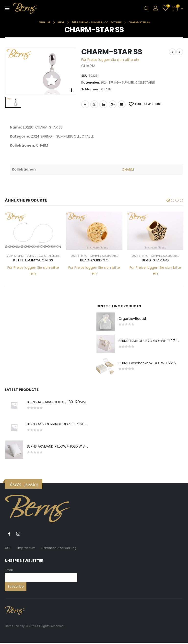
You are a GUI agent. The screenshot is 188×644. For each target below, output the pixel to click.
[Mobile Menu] (9, 8)
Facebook (85, 104)
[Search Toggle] (146, 9)
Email (9, 571)
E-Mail (122, 104)
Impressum (26, 549)
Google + (113, 104)
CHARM (106, 89)
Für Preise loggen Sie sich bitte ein (110, 60)
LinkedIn (103, 104)
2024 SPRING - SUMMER (117, 82)
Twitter (94, 104)
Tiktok (27, 535)
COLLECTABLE (145, 82)
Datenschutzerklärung (59, 549)
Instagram (18, 535)
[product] (33, 231)
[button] (168, 200)
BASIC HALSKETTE (49, 256)
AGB (8, 549)
